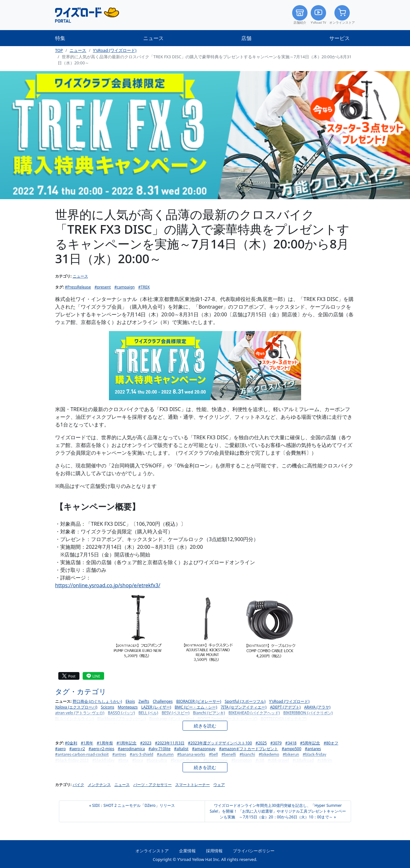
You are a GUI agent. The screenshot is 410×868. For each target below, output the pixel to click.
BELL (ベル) (148, 713)
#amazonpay (204, 749)
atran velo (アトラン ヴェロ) (80, 713)
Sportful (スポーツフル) (245, 701)
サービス (340, 38)
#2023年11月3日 (170, 743)
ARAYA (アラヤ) (317, 707)
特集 (60, 38)
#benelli (229, 754)
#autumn (165, 754)
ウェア (219, 785)
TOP (59, 50)
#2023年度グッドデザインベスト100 (220, 743)
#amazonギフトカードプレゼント (249, 749)
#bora (137, 760)
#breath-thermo (185, 760)
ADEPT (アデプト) (285, 707)
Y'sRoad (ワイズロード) (115, 50)
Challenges (163, 701)
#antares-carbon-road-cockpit (82, 754)
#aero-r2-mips (101, 749)
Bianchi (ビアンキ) (209, 713)
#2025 (261, 743)
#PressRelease (78, 287)
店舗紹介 (300, 15)
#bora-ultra (157, 760)
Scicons (108, 707)
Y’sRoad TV (318, 15)
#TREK (144, 287)
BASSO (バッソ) (121, 713)
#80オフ (331, 743)
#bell (213, 754)
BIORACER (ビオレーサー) (199, 701)
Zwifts (144, 701)
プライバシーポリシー (254, 851)
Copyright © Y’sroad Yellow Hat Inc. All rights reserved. (205, 859)
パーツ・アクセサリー (152, 785)
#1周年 (87, 743)
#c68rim (325, 760)
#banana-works (191, 754)
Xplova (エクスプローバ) (76, 707)
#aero (60, 749)
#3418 (291, 743)
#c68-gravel (278, 760)
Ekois (130, 701)
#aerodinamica (131, 749)
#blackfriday (103, 760)
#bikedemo (269, 754)
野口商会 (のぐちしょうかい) (97, 701)
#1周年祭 (105, 743)
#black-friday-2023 (72, 760)
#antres (119, 754)
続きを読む (205, 726)
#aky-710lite (160, 749)
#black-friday (314, 754)
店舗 (246, 38)
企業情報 (187, 851)
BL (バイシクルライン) (74, 719)
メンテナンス (99, 785)
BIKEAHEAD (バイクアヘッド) (254, 713)
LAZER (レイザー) (156, 707)
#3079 (276, 743)
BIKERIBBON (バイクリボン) (308, 713)
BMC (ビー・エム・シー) (196, 707)
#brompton (242, 760)
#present (103, 287)
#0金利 (71, 743)
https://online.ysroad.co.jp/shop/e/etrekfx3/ (108, 585)
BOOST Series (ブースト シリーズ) (227, 719)
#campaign (124, 287)
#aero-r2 (77, 749)
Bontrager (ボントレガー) (172, 719)
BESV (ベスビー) (176, 713)
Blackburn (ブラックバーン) (122, 719)
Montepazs (128, 707)
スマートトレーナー (193, 785)
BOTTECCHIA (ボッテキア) (284, 719)
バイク (78, 785)
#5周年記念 (310, 743)
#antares (313, 749)
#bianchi (247, 754)
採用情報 (214, 851)
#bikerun (291, 754)
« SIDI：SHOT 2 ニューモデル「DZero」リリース (132, 805)
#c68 (260, 760)
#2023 (146, 743)
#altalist (181, 749)
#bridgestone (216, 760)
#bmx (123, 760)
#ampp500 (292, 749)
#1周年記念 (127, 743)
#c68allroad (303, 760)
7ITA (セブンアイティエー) (244, 707)
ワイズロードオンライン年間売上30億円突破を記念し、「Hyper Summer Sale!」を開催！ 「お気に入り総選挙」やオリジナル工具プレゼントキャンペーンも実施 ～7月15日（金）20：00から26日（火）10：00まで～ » (278, 811)
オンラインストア (342, 15)
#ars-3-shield (141, 754)
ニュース (153, 38)
